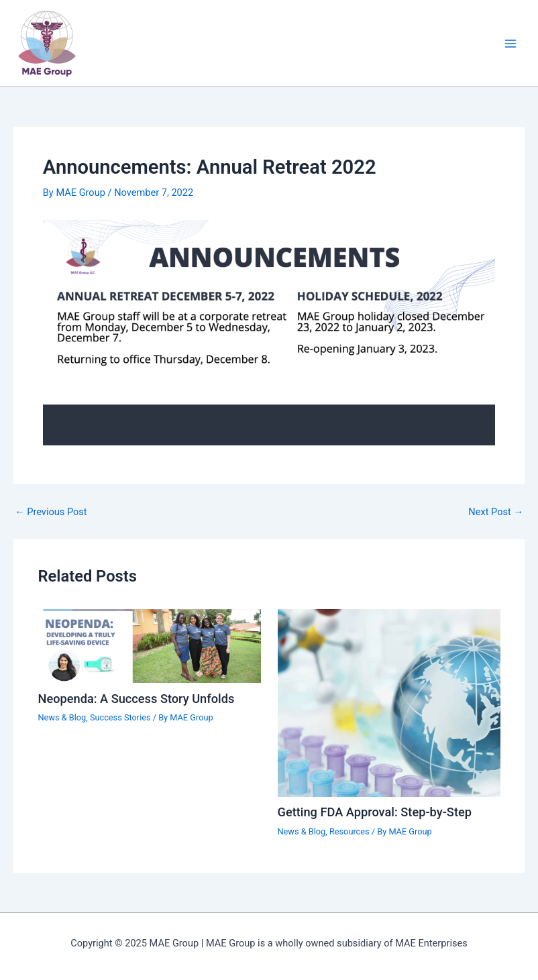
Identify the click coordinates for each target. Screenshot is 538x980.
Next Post (496, 512)
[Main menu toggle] (510, 44)
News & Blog (62, 717)
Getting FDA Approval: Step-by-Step (375, 812)
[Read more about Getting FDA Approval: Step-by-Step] (389, 702)
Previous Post (51, 512)
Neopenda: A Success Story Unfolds (136, 699)
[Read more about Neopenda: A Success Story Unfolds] (149, 645)
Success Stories (120, 717)
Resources (349, 831)
